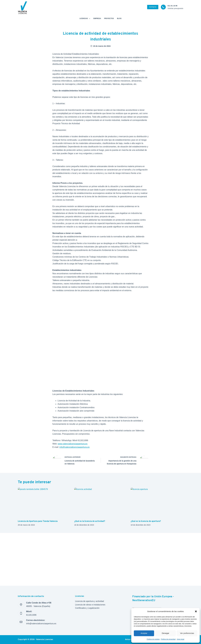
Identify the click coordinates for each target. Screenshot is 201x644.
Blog (119, 18)
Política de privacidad (168, 639)
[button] (196, 611)
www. (60, 444)
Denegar (165, 633)
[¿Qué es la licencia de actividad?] (100, 502)
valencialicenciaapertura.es (75, 444)
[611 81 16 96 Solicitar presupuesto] (163, 7)
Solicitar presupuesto (175, 8)
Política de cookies (153, 639)
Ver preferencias (187, 633)
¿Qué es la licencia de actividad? (90, 521)
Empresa (97, 18)
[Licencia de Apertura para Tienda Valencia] (44, 502)
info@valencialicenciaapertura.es (74, 447)
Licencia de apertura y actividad (90, 601)
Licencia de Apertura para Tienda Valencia (38, 521)
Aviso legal (180, 639)
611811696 (31, 615)
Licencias (85, 19)
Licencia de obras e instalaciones (90, 605)
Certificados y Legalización (87, 608)
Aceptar (144, 633)
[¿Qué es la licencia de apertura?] (157, 502)
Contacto (153, 7)
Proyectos (109, 18)
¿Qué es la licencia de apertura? (146, 521)
